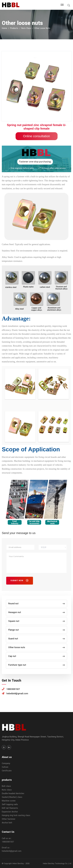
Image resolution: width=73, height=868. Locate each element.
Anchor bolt (7, 823)
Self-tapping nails (10, 804)
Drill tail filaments (10, 808)
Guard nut (36, 639)
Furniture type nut (36, 665)
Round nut (36, 604)
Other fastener (9, 819)
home (4, 28)
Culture (5, 767)
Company (6, 763)
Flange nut (36, 630)
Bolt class (6, 786)
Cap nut (36, 656)
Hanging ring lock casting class (16, 815)
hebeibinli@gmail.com (12, 851)
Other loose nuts (42, 28)
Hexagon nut (36, 612)
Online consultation (36, 136)
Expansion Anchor (10, 812)
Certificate (7, 771)
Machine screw (9, 801)
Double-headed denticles (13, 793)
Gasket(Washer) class (12, 797)
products (14, 28)
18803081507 (8, 842)
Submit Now (20, 581)
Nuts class (26, 28)
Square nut (36, 621)
